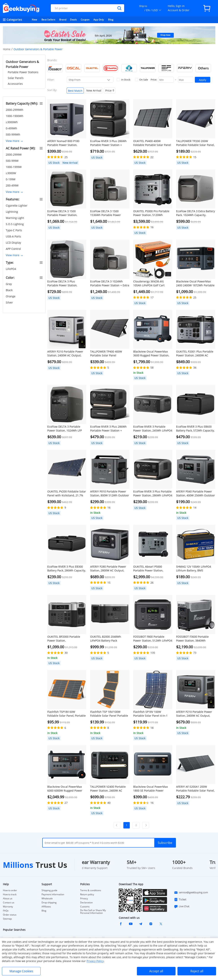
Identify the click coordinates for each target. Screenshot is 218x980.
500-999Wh (13, 134)
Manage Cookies (21, 971)
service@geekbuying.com (191, 893)
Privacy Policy (95, 961)
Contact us (9, 903)
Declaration (86, 903)
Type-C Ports (14, 230)
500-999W (13, 161)
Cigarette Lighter (17, 206)
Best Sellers (48, 20)
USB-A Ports (14, 236)
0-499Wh (12, 128)
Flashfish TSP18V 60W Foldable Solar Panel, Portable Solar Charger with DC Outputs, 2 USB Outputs (67, 714)
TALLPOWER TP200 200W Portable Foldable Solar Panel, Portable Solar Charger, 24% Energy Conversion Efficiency (195, 143)
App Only (99, 20)
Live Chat (182, 906)
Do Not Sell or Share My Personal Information (93, 912)
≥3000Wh (12, 122)
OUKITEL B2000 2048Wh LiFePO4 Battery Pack (106, 639)
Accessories (15, 84)
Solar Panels (16, 78)
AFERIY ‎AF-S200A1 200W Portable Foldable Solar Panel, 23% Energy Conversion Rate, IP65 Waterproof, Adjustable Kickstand (195, 789)
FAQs (6, 911)
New (34, 20)
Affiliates (46, 907)
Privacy (84, 899)
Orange (11, 296)
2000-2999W (14, 155)
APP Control (14, 249)
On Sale (141, 80)
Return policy (87, 894)
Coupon (85, 20)
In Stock (124, 80)
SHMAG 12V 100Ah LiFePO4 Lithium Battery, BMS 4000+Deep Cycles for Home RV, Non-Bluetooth (194, 569)
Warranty (8, 907)
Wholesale (47, 899)
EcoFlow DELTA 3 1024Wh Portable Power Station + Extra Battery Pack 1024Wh (110, 283)
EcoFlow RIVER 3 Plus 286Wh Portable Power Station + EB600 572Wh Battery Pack (108, 143)
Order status (10, 915)
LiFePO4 (11, 269)
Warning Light (15, 218)
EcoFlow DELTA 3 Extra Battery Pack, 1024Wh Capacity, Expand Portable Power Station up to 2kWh (196, 213)
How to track (10, 894)
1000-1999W (14, 167)
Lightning (12, 212)
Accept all (156, 971)
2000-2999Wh (15, 110)
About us (8, 899)
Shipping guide (49, 890)
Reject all (197, 971)
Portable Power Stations (23, 72)
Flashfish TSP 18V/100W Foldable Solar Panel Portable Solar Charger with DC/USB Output (109, 714)
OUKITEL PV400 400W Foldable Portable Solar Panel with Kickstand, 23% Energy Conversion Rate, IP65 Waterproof (152, 143)
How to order (10, 890)
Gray (9, 284)
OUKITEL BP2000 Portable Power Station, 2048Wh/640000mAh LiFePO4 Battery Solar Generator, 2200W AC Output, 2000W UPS (67, 639)
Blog (111, 20)
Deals (73, 20)
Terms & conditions (91, 890)
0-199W (11, 179)
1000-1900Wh (15, 116)
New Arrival (94, 90)
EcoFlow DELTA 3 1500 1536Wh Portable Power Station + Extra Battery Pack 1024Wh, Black (108, 213)
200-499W (13, 185)
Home (7, 49)
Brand (63, 20)
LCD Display (14, 243)
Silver (10, 302)
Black (10, 290)
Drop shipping (49, 903)
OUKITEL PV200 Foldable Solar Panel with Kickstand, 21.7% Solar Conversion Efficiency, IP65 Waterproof (67, 493)
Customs (85, 907)
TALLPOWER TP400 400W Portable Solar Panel (106, 353)
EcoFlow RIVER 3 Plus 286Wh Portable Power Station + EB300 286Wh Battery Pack (108, 429)
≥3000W (11, 173)
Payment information (53, 894)
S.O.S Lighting (15, 224)
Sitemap (7, 919)
